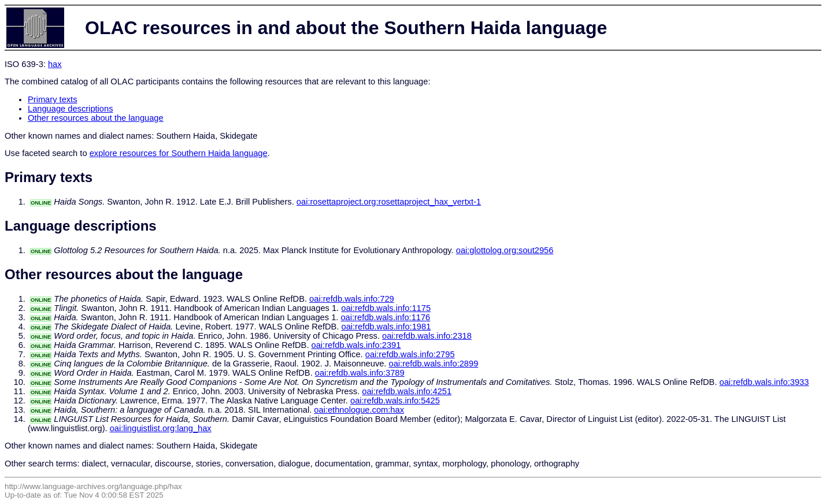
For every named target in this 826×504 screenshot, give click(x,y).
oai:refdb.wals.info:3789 (360, 373)
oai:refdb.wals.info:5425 (395, 401)
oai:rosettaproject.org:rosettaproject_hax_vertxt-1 (389, 202)
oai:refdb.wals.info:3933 (764, 382)
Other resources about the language (96, 118)
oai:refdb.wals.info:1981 (386, 327)
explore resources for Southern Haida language (179, 153)
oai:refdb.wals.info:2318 (427, 336)
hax (55, 64)
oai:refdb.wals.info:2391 (356, 345)
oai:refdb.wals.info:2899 (434, 364)
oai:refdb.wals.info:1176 (385, 317)
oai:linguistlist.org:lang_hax (161, 428)
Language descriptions (71, 109)
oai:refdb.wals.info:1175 (386, 308)
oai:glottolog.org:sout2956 (505, 250)
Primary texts (53, 99)
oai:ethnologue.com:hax (359, 410)
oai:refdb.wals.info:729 (352, 299)
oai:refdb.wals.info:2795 (410, 354)
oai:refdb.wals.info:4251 (407, 391)
